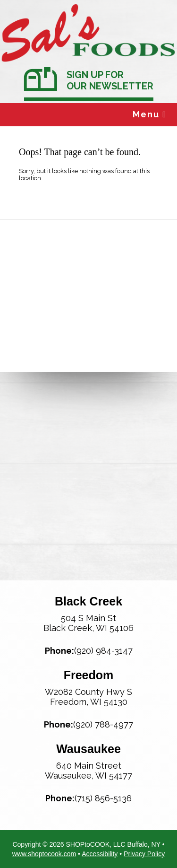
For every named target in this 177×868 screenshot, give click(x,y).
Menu (150, 114)
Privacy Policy (144, 854)
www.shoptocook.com (44, 854)
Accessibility (100, 854)
